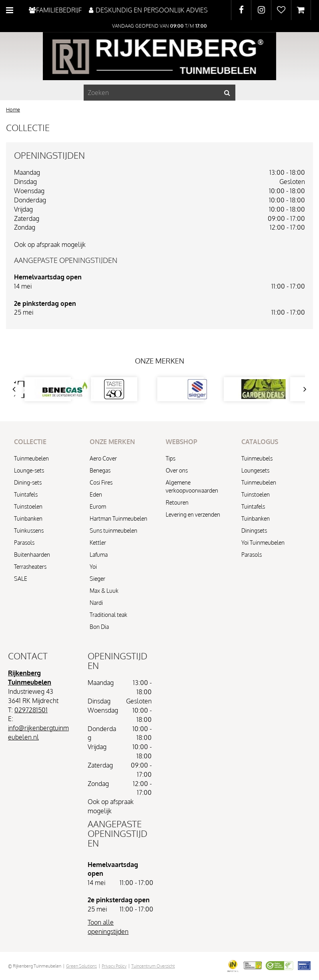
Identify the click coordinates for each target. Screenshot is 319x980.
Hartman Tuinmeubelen (118, 518)
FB (241, 10)
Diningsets (254, 530)
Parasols (24, 543)
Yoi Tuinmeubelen (263, 543)
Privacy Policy (114, 966)
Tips (171, 458)
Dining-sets (28, 482)
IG (261, 10)
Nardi (96, 603)
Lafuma (99, 555)
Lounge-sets (29, 470)
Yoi (93, 567)
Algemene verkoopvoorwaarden (192, 486)
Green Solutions (81, 966)
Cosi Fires (101, 482)
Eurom (98, 506)
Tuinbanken (28, 518)
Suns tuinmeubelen (113, 530)
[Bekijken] (301, 10)
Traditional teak (108, 615)
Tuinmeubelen (31, 458)
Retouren (177, 502)
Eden (96, 494)
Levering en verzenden (193, 514)
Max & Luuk (104, 591)
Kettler (98, 543)
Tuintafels (26, 494)
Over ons (177, 470)
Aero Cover (103, 458)
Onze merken (159, 361)
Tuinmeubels (257, 458)
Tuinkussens (29, 530)
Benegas (100, 470)
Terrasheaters (30, 567)
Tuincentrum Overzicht (153, 966)
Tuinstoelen (28, 506)
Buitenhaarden (32, 555)
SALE (21, 579)
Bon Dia (99, 627)
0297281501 (31, 710)
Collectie (28, 127)
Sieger (97, 579)
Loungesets (255, 470)
